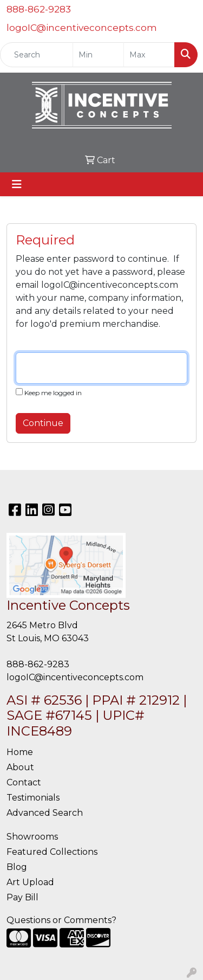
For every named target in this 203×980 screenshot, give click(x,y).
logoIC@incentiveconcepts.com (82, 28)
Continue (43, 423)
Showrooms (32, 837)
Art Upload (30, 882)
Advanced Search (45, 813)
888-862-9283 (39, 9)
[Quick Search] (37, 55)
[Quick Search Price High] (149, 55)
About (20, 767)
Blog (17, 867)
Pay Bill (22, 897)
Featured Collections (52, 852)
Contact (24, 782)
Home (20, 752)
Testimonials (33, 798)
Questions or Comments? (61, 920)
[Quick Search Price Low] (98, 55)
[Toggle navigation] (17, 184)
